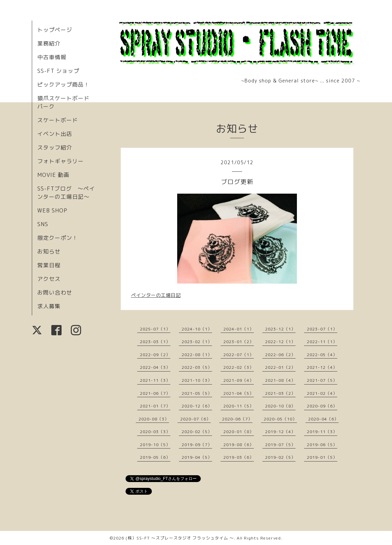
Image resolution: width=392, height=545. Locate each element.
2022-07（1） (239, 355)
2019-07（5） (280, 445)
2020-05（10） (280, 419)
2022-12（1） (280, 342)
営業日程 (49, 265)
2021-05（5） (197, 393)
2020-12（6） (197, 406)
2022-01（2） (280, 367)
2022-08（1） (197, 355)
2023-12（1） (280, 329)
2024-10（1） (197, 329)
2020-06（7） (237, 419)
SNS (43, 224)
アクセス (49, 279)
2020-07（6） (195, 419)
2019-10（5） (155, 445)
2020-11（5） (239, 406)
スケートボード (58, 120)
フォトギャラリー (61, 161)
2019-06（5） (322, 445)
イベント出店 (55, 134)
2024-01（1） (239, 329)
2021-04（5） (239, 393)
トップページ (55, 30)
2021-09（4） (239, 380)
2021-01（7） (155, 406)
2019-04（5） (197, 457)
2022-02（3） (239, 367)
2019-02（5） (280, 457)
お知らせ (49, 251)
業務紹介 (49, 43)
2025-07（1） (155, 329)
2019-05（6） (155, 457)
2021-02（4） (322, 393)
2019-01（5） (322, 457)
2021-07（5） (322, 380)
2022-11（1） (322, 342)
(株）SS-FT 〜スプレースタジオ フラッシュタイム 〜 (180, 538)
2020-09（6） (322, 406)
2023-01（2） (239, 342)
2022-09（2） (155, 355)
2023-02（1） (197, 342)
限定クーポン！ (58, 238)
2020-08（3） (154, 419)
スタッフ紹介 (55, 147)
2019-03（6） (239, 457)
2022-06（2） (280, 355)
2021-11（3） (155, 380)
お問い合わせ (55, 293)
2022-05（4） (322, 355)
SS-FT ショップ (58, 71)
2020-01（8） (239, 432)
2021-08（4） (280, 380)
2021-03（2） (280, 393)
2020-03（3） (155, 432)
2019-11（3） (322, 432)
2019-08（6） (239, 445)
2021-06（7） (155, 393)
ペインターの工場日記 (156, 295)
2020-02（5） (197, 432)
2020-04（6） (323, 419)
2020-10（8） (280, 406)
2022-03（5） (197, 367)
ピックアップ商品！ (63, 85)
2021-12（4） (322, 367)
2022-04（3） (155, 367)
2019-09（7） (197, 445)
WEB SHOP (52, 210)
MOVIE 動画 (53, 175)
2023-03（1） (155, 342)
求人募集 (49, 306)
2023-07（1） (322, 329)
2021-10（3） (197, 380)
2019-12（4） (280, 432)
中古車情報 (52, 57)
